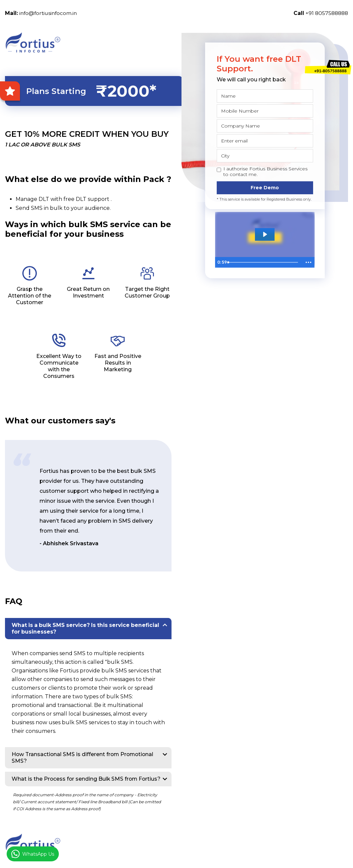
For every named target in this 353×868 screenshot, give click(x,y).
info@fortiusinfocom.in (42, 13)
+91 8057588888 (320, 13)
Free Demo (265, 188)
